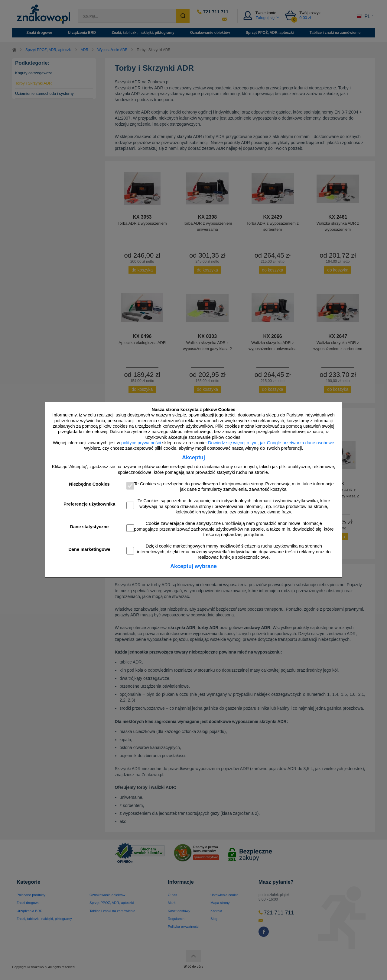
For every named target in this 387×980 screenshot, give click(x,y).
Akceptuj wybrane (193, 566)
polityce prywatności (141, 443)
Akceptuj (193, 458)
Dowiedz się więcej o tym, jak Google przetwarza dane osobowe (271, 443)
